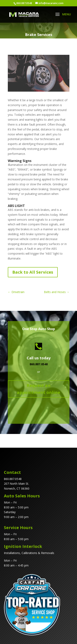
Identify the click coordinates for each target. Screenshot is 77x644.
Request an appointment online (38, 389)
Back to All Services (33, 272)
